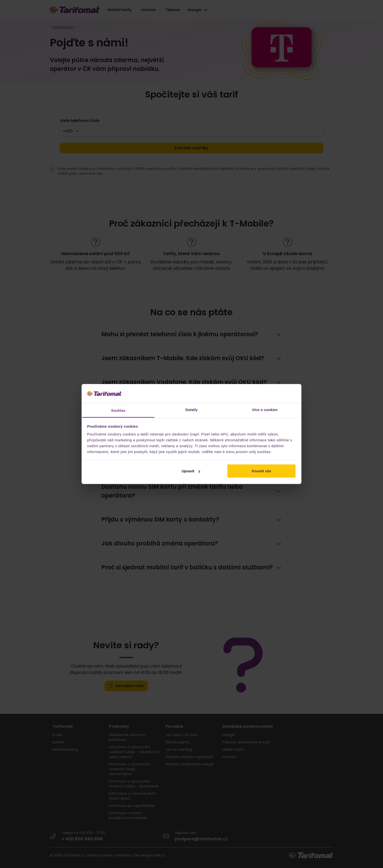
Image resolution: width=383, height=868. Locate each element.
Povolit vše (261, 471)
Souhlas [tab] (118, 410)
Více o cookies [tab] (265, 409)
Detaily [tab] (191, 409)
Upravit (191, 471)
